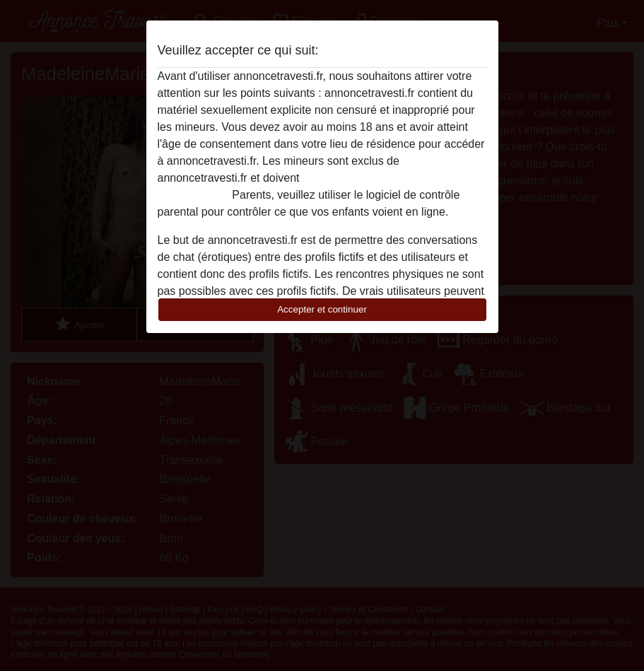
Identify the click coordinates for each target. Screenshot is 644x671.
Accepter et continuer (322, 309)
